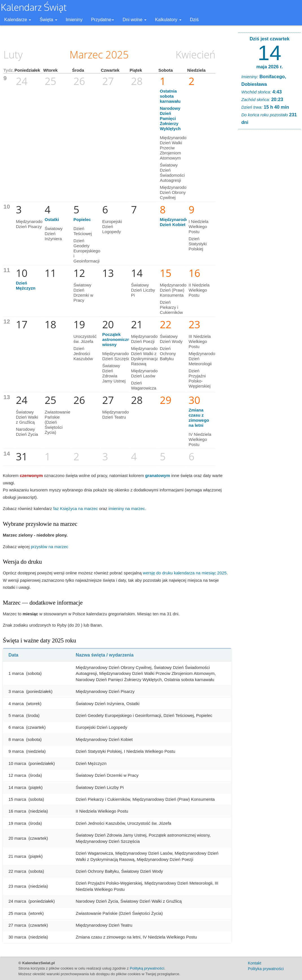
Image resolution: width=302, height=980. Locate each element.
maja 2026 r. (270, 67)
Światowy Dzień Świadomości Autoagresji (172, 173)
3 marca (16, 691)
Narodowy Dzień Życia (27, 432)
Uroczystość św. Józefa (85, 339)
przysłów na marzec (50, 547)
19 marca (17, 823)
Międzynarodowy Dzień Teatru (118, 414)
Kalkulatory (168, 20)
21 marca (17, 856)
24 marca (17, 901)
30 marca (17, 937)
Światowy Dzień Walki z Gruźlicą (27, 417)
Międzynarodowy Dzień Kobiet (177, 222)
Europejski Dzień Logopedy (112, 227)
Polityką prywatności (147, 968)
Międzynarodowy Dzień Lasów (147, 373)
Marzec (86, 55)
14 (269, 53)
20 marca (17, 838)
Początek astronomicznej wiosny (118, 339)
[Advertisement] (270, 220)
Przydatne (102, 20)
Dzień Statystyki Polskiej (198, 244)
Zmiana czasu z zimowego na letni (199, 418)
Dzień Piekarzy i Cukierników (171, 307)
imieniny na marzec (127, 508)
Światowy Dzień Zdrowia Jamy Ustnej (114, 373)
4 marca (16, 704)
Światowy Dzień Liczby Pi (143, 290)
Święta (48, 20)
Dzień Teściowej (83, 231)
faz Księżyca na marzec (75, 508)
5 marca (16, 715)
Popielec (82, 219)
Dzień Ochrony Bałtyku (168, 354)
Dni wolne (134, 20)
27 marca (17, 925)
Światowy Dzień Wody (171, 339)
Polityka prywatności (266, 969)
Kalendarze (18, 20)
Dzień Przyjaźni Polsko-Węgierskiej (200, 378)
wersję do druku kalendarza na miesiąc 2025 (185, 573)
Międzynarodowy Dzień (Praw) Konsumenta (176, 290)
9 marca (16, 751)
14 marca (17, 787)
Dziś (194, 20)
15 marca (17, 799)
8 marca (16, 739)
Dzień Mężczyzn (26, 286)
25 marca (17, 913)
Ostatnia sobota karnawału (170, 96)
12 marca (17, 775)
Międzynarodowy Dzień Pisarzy (32, 224)
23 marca (17, 886)
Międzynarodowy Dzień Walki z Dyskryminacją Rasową (147, 356)
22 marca (17, 871)
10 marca (17, 763)
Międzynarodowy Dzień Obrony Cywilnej (176, 192)
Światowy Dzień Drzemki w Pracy (83, 293)
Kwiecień (195, 55)
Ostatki (52, 219)
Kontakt (254, 963)
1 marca (16, 673)
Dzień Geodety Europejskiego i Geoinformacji (87, 251)
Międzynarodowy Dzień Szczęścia (118, 356)
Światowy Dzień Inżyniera (53, 234)
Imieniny (74, 20)
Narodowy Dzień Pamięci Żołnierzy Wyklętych (170, 118)
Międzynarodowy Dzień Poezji (147, 339)
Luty (13, 55)
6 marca (16, 727)
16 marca (17, 811)
